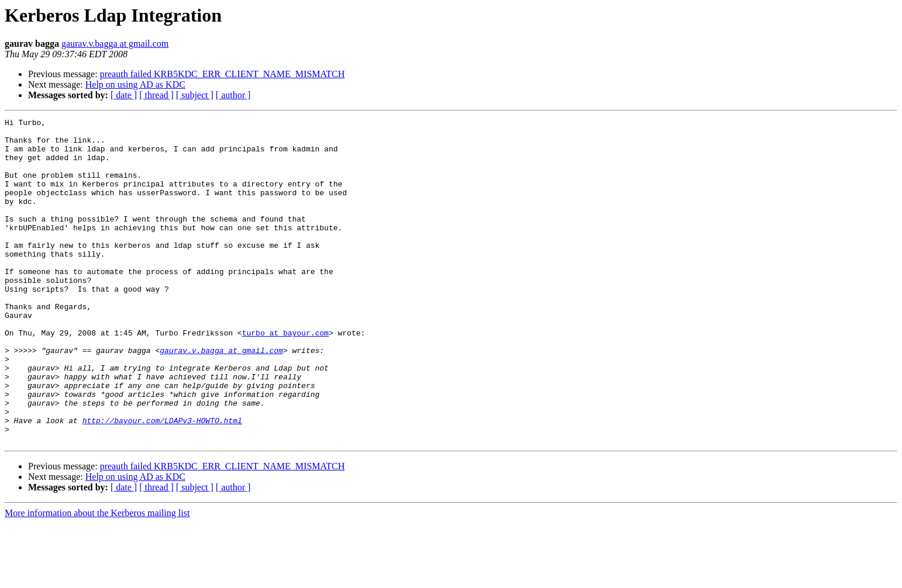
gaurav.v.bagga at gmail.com (115, 44)
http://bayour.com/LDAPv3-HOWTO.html (162, 482)
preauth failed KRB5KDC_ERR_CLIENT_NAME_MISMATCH (223, 74)
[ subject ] (195, 95)
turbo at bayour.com (285, 376)
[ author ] (233, 95)
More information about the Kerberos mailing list (97, 578)
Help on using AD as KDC (135, 84)
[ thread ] (156, 95)
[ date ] (124, 95)
